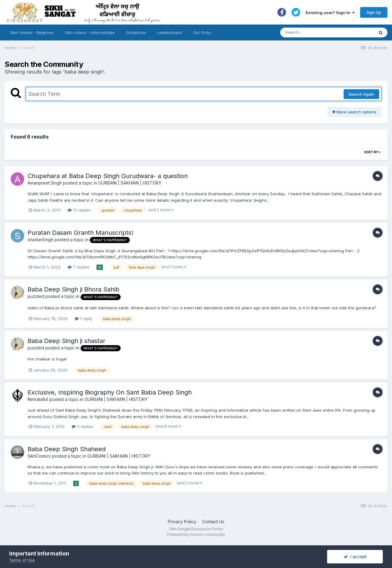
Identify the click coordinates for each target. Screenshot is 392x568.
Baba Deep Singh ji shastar (66, 341)
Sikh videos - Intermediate (90, 32)
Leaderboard (170, 32)
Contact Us (213, 522)
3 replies (83, 426)
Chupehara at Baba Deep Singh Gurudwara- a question (108, 176)
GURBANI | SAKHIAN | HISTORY (130, 183)
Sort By (372, 152)
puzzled (36, 296)
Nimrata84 (38, 399)
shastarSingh (40, 240)
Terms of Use (22, 560)
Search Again (361, 94)
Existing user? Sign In (330, 13)
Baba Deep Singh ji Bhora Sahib (73, 289)
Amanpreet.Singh (45, 183)
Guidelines (136, 32)
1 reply (83, 318)
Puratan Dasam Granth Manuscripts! (80, 233)
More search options (354, 112)
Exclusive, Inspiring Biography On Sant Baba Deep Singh (110, 392)
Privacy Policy (182, 522)
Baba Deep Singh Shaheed (67, 449)
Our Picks (202, 32)
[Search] (321, 32)
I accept (355, 557)
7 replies (79, 267)
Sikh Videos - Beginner (32, 32)
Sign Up (374, 12)
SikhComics (39, 456)
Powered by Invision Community (196, 534)
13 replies (79, 210)
